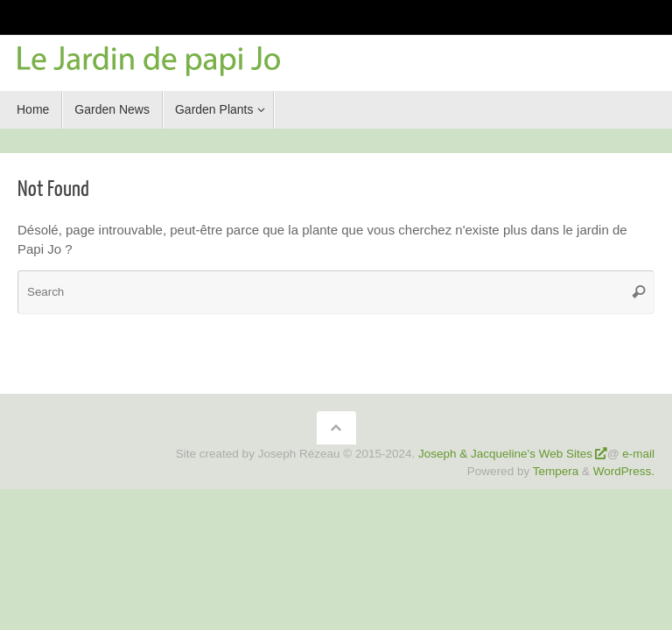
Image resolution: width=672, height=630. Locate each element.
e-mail (638, 454)
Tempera (556, 471)
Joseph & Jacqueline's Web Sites (505, 454)
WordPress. (624, 471)
